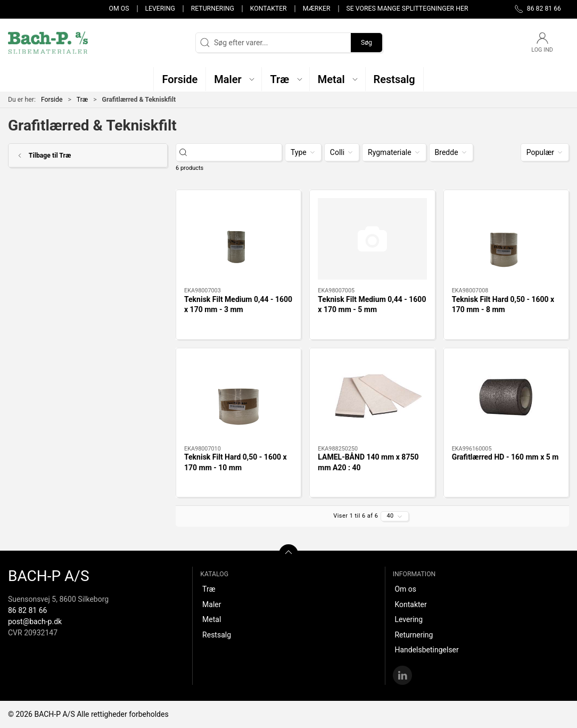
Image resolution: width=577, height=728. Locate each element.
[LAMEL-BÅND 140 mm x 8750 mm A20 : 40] (372, 397)
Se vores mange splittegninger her (407, 9)
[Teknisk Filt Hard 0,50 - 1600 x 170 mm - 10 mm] (238, 397)
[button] (234, 79)
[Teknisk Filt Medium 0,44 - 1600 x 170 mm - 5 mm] (372, 239)
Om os (119, 9)
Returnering (213, 9)
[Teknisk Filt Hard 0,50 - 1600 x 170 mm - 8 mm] (506, 239)
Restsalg (217, 635)
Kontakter (269, 9)
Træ (82, 100)
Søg (366, 43)
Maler (212, 604)
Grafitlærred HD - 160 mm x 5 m (505, 457)
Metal (212, 619)
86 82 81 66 (27, 610)
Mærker (317, 9)
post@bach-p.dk (35, 621)
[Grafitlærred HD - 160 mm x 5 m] (506, 397)
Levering (160, 9)
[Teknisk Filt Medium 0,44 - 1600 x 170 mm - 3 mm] (238, 239)
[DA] (48, 43)
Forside (52, 100)
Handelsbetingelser (426, 650)
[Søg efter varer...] (238, 153)
